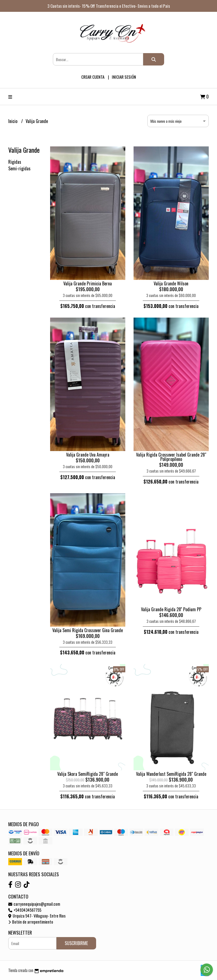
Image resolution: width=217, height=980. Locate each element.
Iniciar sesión (124, 77)
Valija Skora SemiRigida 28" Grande (88, 774)
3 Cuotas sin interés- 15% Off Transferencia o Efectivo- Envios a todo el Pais (109, 6)
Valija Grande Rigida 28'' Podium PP (171, 609)
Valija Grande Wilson (171, 283)
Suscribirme (76, 943)
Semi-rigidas (19, 168)
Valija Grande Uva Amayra (88, 455)
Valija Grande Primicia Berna (88, 283)
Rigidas (15, 162)
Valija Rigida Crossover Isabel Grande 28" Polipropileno (171, 457)
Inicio (13, 121)
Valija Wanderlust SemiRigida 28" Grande (171, 774)
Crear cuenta (93, 77)
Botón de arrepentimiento (31, 922)
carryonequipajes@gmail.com (34, 904)
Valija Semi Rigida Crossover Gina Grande (88, 630)
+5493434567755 (25, 910)
